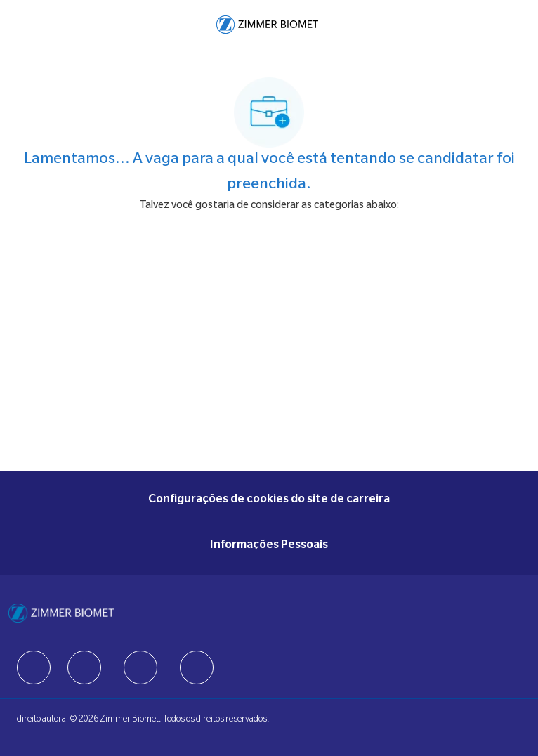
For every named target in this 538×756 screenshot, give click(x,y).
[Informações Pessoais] (269, 546)
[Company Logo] (267, 25)
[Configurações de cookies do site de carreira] (269, 500)
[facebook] (34, 667)
